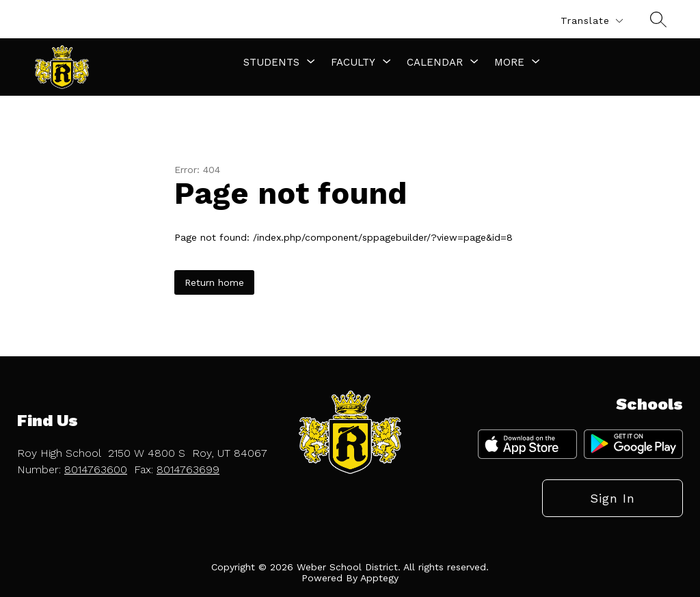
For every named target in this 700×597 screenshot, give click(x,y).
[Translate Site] (591, 21)
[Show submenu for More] (509, 62)
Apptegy (379, 578)
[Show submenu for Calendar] (435, 62)
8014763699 (188, 469)
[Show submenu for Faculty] (353, 62)
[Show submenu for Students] (271, 62)
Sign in (612, 498)
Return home (214, 282)
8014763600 (96, 469)
